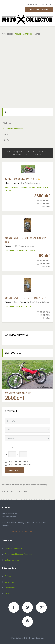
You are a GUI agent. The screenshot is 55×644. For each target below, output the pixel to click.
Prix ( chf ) (10, 448)
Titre (8, 152)
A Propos (9, 576)
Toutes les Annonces (13, 548)
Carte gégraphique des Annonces (18, 554)
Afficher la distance (32, 183)
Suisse (16, 183)
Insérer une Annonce (39, 9)
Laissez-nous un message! (20, 531)
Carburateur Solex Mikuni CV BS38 (20, 250)
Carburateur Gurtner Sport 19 (27, 298)
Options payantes (12, 560)
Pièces (8, 246)
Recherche (14, 470)
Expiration (17, 155)
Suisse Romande (21, 302)
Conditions (9, 582)
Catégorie (18, 152)
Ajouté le (43, 152)
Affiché (28, 155)
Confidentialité (11, 588)
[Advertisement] (27, 69)
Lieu (27, 152)
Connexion (32, 4)
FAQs (7, 594)
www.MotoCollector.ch (13, 129)
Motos (8, 183)
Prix (34, 152)
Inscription (46, 4)
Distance (38, 155)
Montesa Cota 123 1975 (21, 179)
